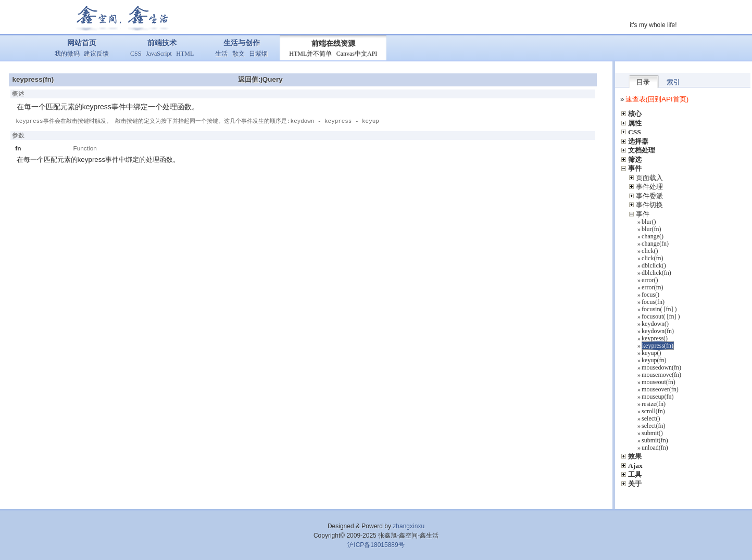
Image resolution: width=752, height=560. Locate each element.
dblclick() (654, 265)
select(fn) (653, 426)
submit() (652, 433)
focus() (650, 295)
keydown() (655, 324)
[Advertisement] (306, 209)
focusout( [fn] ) (661, 316)
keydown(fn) (658, 331)
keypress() (655, 338)
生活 (221, 54)
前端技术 (162, 43)
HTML (185, 54)
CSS (136, 54)
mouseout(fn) (659, 382)
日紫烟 (258, 54)
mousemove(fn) (661, 375)
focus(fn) (653, 302)
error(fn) (652, 287)
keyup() (651, 353)
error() (650, 280)
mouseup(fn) (657, 397)
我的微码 (67, 54)
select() (651, 418)
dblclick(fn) (656, 273)
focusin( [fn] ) (659, 309)
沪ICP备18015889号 (376, 545)
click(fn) (652, 258)
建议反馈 (96, 54)
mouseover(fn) (660, 389)
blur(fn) (651, 229)
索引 (673, 82)
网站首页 (82, 43)
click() (650, 251)
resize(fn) (654, 404)
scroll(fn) (653, 411)
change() (653, 236)
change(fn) (655, 244)
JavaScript (159, 54)
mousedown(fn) (661, 367)
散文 (239, 54)
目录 (643, 82)
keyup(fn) (654, 360)
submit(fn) (655, 440)
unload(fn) (655, 448)
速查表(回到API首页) (657, 99)
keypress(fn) (658, 346)
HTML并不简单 (310, 54)
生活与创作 (242, 43)
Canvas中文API (357, 54)
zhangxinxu (409, 526)
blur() (649, 222)
